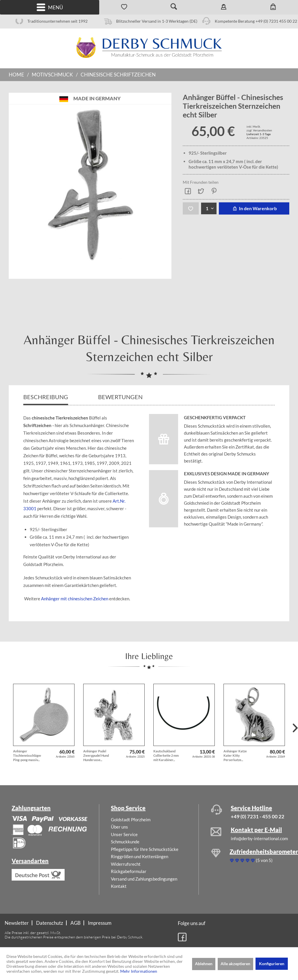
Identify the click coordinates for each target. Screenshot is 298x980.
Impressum (100, 923)
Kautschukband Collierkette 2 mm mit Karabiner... (166, 755)
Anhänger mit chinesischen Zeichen (75, 599)
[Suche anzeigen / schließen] (174, 7)
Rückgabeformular (129, 871)
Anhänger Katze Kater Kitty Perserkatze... (235, 755)
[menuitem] (50, 7)
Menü (50, 7)
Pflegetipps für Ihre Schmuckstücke (145, 849)
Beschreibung (46, 397)
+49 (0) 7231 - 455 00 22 (258, 816)
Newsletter (17, 923)
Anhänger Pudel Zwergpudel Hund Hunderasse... (96, 755)
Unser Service (124, 834)
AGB (76, 923)
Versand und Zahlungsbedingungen (144, 879)
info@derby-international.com (259, 838)
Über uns (119, 827)
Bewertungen (121, 397)
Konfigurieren (272, 964)
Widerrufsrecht (126, 864)
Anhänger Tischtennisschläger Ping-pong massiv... (27, 755)
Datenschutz (50, 923)
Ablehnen (204, 964)
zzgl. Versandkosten (259, 130)
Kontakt (119, 886)
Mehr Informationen (139, 971)
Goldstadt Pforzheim (131, 820)
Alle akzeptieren (235, 964)
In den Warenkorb (254, 208)
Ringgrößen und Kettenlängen (140, 856)
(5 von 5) (251, 860)
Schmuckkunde (125, 842)
